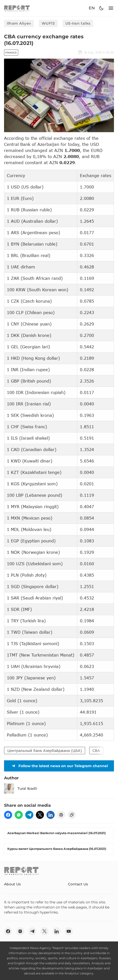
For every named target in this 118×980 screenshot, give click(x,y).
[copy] (72, 815)
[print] (61, 815)
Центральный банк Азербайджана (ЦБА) (45, 751)
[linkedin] (51, 815)
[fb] (8, 815)
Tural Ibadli (21, 788)
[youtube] (69, 931)
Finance (11, 53)
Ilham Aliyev (19, 23)
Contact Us (78, 884)
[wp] (19, 815)
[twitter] (40, 815)
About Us (12, 884)
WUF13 (48, 23)
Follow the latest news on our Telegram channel (59, 766)
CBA (96, 751)
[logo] (17, 8)
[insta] (20, 931)
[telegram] (29, 815)
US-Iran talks (78, 23)
